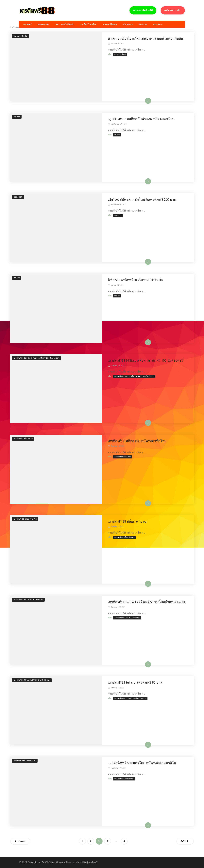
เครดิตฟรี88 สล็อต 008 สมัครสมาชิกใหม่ (137, 441)
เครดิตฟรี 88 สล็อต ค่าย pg (25, 519)
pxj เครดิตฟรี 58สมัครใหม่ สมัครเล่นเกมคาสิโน (142, 763)
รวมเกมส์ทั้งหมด (110, 25)
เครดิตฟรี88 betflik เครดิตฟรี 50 (28, 600)
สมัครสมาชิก (44, 25)
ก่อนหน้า (22, 841)
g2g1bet (18, 197)
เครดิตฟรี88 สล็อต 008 (23, 439)
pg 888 (17, 117)
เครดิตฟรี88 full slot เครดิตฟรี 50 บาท (32, 680)
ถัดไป (183, 841)
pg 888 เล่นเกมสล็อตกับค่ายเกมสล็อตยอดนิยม (141, 119)
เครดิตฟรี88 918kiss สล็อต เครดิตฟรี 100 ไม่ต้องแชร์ (36, 358)
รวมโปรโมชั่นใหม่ (88, 25)
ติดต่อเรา (143, 25)
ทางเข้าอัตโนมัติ (143, 10)
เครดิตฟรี (27, 25)
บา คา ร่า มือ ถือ (20, 36)
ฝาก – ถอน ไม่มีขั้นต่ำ (65, 25)
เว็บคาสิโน (81, 862)
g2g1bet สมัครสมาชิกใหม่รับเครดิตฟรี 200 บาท (142, 199)
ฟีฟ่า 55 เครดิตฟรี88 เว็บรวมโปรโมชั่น (135, 280)
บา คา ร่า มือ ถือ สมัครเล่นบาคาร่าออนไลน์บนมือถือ (145, 38)
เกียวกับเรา (128, 25)
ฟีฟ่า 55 (17, 278)
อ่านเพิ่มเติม (144, 101)
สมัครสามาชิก (173, 10)
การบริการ (158, 25)
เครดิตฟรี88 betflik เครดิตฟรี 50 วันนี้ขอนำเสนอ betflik (147, 602)
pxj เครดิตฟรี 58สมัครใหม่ (25, 761)
